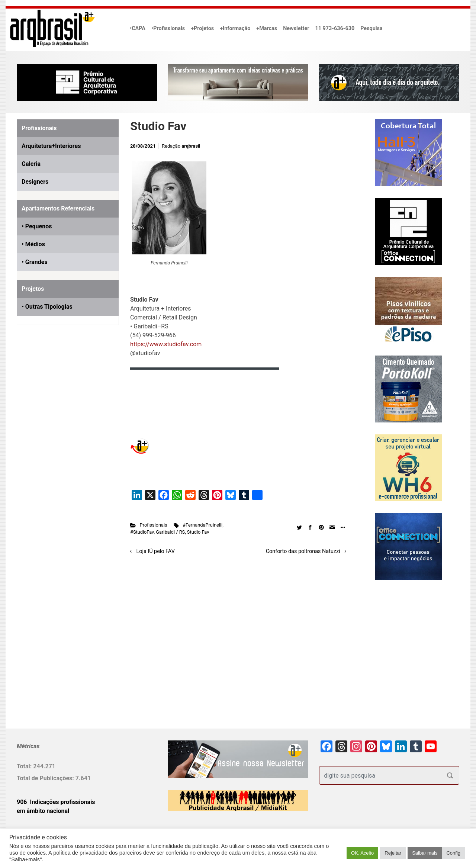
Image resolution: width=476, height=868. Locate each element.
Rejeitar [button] (393, 853)
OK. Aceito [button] (362, 853)
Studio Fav (198, 532)
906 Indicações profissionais (56, 802)
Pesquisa (371, 28)
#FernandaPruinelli (202, 525)
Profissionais (154, 525)
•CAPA (138, 28)
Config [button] (453, 853)
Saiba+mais (425, 853)
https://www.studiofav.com (166, 344)
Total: (25, 766)
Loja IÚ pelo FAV (156, 551)
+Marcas (267, 28)
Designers (35, 182)
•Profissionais (168, 28)
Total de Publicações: (46, 778)
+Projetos (202, 28)
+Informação (235, 28)
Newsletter (296, 28)
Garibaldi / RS (170, 532)
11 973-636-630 (335, 28)
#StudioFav (142, 532)
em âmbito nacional (43, 811)
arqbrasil (191, 146)
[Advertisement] (63, 416)
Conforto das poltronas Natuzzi (303, 551)
